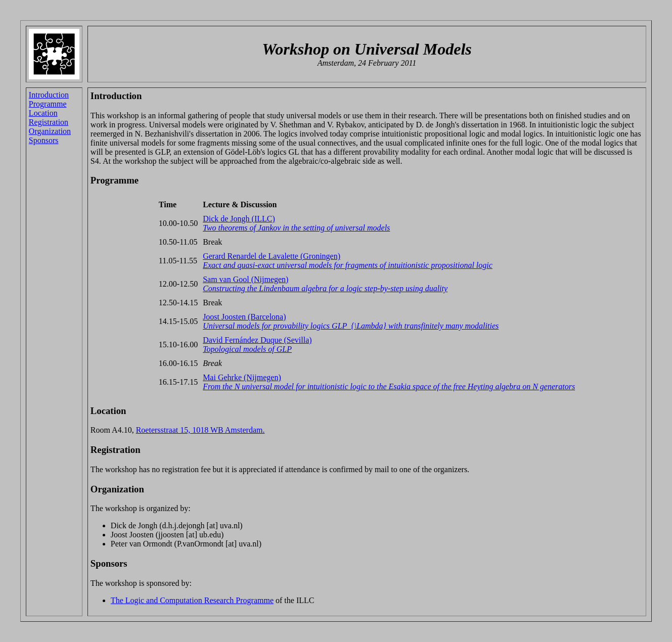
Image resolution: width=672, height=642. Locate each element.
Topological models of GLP (247, 349)
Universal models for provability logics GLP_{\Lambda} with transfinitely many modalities (351, 326)
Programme (48, 104)
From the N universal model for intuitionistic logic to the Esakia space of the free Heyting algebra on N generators (389, 386)
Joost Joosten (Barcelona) (244, 317)
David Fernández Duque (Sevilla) (257, 340)
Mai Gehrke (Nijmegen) (242, 377)
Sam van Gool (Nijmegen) (245, 279)
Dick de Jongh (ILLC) (239, 219)
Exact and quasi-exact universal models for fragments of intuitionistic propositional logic (348, 265)
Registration (49, 122)
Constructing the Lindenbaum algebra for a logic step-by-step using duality (325, 288)
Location (43, 113)
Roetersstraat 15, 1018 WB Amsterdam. (200, 430)
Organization (50, 131)
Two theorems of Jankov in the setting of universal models (296, 228)
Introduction (49, 95)
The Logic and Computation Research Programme (192, 600)
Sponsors (44, 140)
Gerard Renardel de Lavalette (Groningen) (272, 256)
